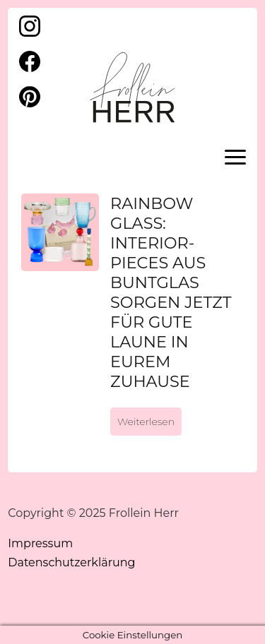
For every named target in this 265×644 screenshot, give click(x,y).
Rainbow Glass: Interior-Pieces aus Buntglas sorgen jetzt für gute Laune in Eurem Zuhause (171, 292)
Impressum (40, 543)
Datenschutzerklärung (71, 562)
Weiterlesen (146, 422)
